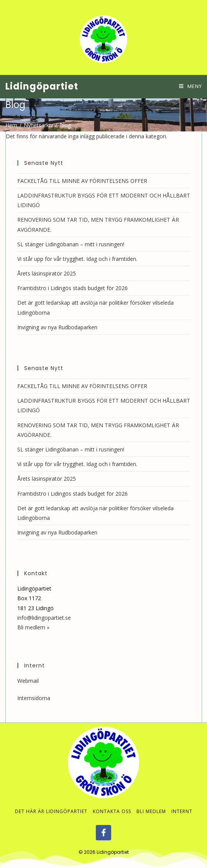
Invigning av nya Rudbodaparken (57, 327)
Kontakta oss (112, 811)
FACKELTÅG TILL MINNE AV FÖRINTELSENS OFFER (82, 181)
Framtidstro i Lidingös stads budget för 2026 (72, 288)
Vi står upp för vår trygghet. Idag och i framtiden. (77, 259)
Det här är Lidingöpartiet (51, 811)
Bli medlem (151, 811)
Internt (182, 811)
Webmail (28, 681)
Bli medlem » (33, 627)
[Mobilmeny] (191, 86)
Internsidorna (34, 698)
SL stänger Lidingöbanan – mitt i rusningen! (71, 244)
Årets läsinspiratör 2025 (47, 273)
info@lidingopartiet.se (44, 618)
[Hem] (11, 125)
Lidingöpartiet (42, 86)
